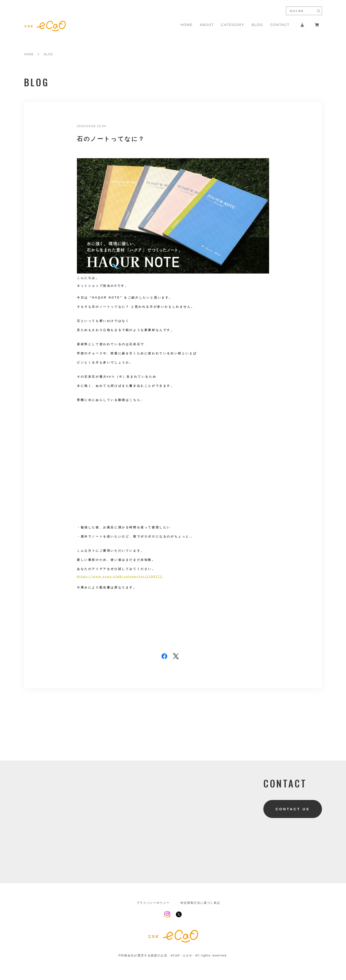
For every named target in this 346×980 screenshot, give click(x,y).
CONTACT (280, 25)
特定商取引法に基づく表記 (200, 903)
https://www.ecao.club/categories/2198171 (120, 576)
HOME (186, 25)
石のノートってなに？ (111, 139)
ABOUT (207, 25)
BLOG (257, 25)
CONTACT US (293, 809)
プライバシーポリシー (153, 903)
